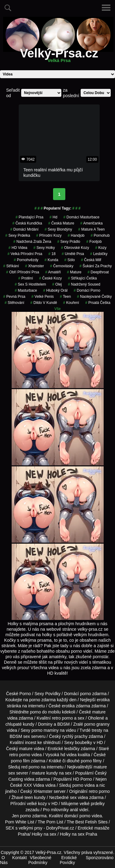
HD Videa (18, 248)
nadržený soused (84, 284)
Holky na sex (44, 834)
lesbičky (72, 749)
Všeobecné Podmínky (40, 860)
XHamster (43, 791)
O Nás (4, 860)
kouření (71, 303)
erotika (103, 700)
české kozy (50, 278)
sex (73, 797)
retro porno (62, 718)
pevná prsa (14, 297)
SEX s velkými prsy (24, 828)
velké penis (43, 297)
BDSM (63, 724)
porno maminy (45, 730)
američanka (92, 223)
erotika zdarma (76, 706)
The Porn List (50, 822)
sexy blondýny (58, 229)
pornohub (100, 235)
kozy (101, 248)
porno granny (97, 724)
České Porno (19, 694)
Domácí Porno (87, 290)
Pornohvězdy (26, 260)
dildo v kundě (44, 303)
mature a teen (92, 229)
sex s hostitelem (30, 284)
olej (57, 284)
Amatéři (53, 272)
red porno (30, 767)
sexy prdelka (18, 235)
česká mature (61, 223)
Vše (57, 309)
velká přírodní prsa (25, 254)
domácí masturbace (81, 217)
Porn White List (20, 822)
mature (99, 712)
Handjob (76, 235)
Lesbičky (99, 254)
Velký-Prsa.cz (59, 57)
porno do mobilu (45, 712)
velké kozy (37, 804)
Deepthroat (98, 272)
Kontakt (19, 858)
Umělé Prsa (73, 254)
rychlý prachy (75, 736)
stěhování (14, 303)
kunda (51, 260)
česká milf (91, 260)
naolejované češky (94, 297)
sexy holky (44, 248)
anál (74, 810)
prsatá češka (98, 303)
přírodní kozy (49, 235)
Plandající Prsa (30, 217)
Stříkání (11, 266)
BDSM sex (20, 736)
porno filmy (91, 761)
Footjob (94, 242)
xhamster (34, 266)
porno (86, 694)
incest (31, 742)
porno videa (84, 785)
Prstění (25, 278)
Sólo (70, 260)
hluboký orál (55, 290)
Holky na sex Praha (78, 834)
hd (53, 217)
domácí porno (77, 816)
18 (52, 254)
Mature (74, 272)
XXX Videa (34, 785)
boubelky (83, 742)
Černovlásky (62, 266)
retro (93, 791)
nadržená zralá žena (32, 242)
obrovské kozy (75, 248)
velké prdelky (92, 804)
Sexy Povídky (47, 694)
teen (65, 297)
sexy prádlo (69, 242)
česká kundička (27, 223)
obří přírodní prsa (23, 272)
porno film (20, 761)
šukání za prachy (96, 266)
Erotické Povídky (68, 860)
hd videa (69, 755)
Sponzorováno (100, 858)
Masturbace (26, 290)
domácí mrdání (25, 229)
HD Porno (82, 779)
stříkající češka (82, 278)
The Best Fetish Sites (87, 822)
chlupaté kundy (20, 724)
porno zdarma (42, 700)
